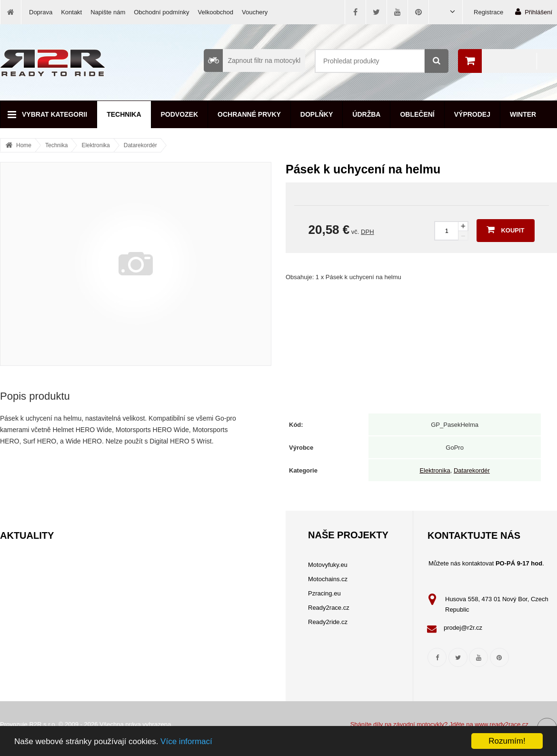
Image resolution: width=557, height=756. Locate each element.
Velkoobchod (216, 12)
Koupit (505, 230)
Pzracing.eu (324, 593)
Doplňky (317, 114)
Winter (523, 114)
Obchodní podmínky (161, 12)
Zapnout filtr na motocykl (252, 60)
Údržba (366, 114)
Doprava (41, 12)
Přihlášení (534, 12)
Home (24, 145)
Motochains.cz (328, 579)
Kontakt (71, 12)
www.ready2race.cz (502, 724)
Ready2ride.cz (328, 622)
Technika (124, 114)
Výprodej (472, 114)
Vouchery (255, 12)
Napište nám (108, 12)
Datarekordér (140, 145)
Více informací (186, 741)
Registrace (488, 12)
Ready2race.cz (329, 608)
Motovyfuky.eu (328, 565)
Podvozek (180, 114)
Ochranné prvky (249, 114)
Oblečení (417, 114)
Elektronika (95, 145)
